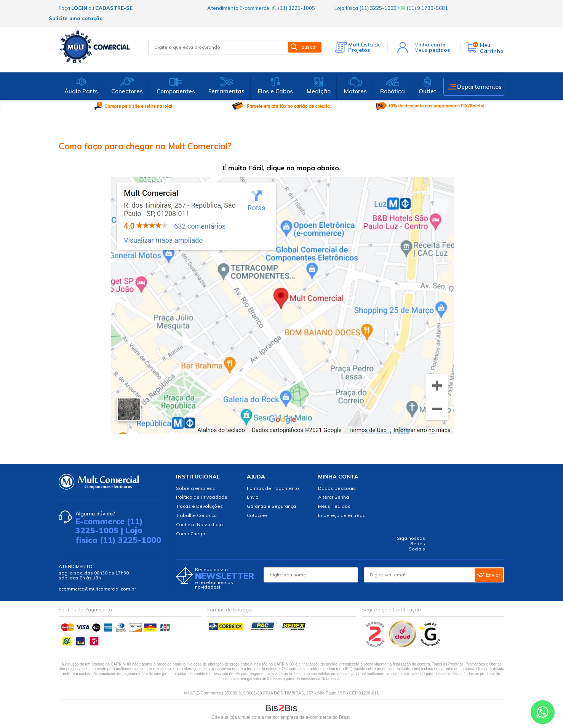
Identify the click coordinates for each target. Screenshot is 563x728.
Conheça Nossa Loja (199, 524)
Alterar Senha (333, 497)
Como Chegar (191, 534)
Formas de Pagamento (273, 488)
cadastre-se (114, 8)
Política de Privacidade (202, 497)
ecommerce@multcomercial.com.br (97, 589)
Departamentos (479, 87)
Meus (432, 50)
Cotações (258, 515)
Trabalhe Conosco (196, 515)
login (79, 8)
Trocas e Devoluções (199, 506)
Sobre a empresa (196, 488)
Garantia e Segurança (271, 506)
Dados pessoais (337, 488)
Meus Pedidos (334, 506)
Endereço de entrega (342, 515)
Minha (430, 45)
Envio (253, 497)
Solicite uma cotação (76, 18)
